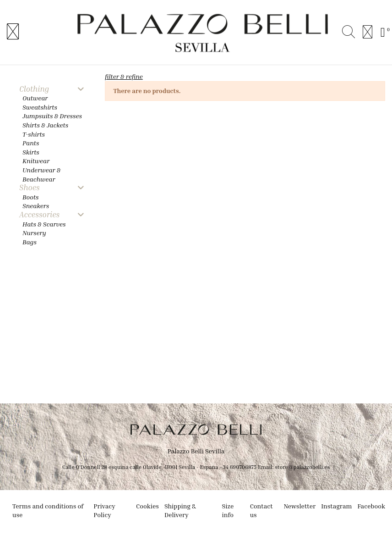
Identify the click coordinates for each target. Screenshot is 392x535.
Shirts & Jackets (45, 125)
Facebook (371, 506)
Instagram (336, 506)
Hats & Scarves (44, 224)
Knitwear (36, 161)
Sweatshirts (40, 107)
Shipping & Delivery (180, 510)
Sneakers (36, 206)
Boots (30, 197)
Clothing (34, 89)
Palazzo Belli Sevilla (196, 451)
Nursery (34, 233)
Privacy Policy (104, 510)
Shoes (30, 188)
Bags (30, 242)
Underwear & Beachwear (41, 174)
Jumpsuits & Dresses (52, 116)
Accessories (39, 215)
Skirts (31, 152)
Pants (31, 143)
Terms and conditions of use (48, 510)
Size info (228, 510)
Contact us (261, 510)
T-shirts (34, 134)
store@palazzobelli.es (302, 467)
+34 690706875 (238, 467)
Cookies (147, 506)
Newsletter (299, 506)
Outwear (35, 98)
